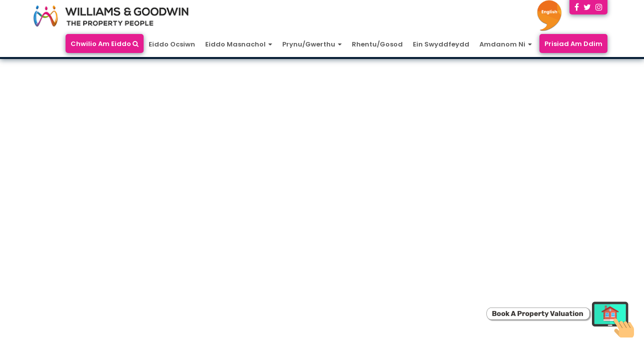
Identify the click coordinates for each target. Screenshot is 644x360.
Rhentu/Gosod (377, 44)
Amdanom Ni (506, 44)
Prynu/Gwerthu (312, 44)
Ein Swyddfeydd (441, 44)
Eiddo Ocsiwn (172, 44)
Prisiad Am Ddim (573, 44)
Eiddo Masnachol (239, 44)
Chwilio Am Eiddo (105, 44)
